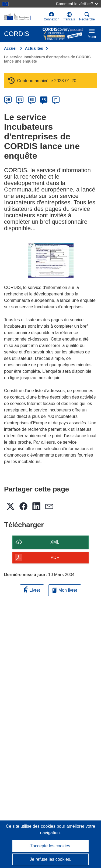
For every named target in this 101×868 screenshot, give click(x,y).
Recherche (87, 17)
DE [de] (8, 100)
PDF (55, 557)
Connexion (52, 17)
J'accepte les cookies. (50, 846)
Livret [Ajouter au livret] (32, 589)
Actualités (34, 48)
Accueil (11, 48)
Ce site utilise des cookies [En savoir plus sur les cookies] (31, 826)
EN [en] (20, 100)
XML (55, 542)
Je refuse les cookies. (51, 859)
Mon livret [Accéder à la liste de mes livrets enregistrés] (65, 590)
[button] (69, 17)
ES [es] (32, 100)
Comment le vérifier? (77, 4)
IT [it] (56, 100)
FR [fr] (44, 100)
